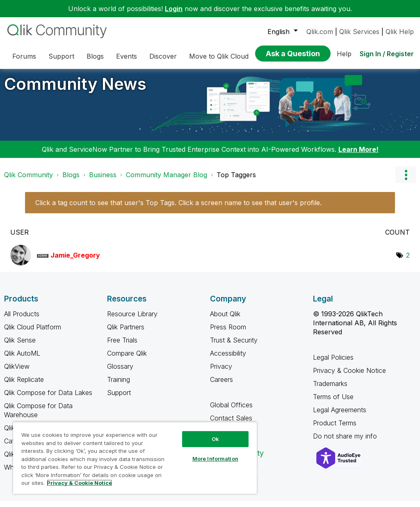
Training (119, 386)
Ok (215, 439)
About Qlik (225, 320)
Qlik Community (29, 181)
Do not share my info (346, 442)
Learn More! (358, 155)
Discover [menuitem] (163, 56)
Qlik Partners (126, 333)
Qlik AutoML (22, 359)
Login (174, 9)
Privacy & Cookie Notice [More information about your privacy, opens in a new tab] (79, 483)
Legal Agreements (340, 416)
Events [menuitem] (127, 56)
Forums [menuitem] (24, 56)
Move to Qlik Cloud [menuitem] (219, 56)
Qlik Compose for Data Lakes (48, 399)
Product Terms (335, 429)
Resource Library (132, 320)
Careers (221, 386)
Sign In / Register (387, 54)
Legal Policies (333, 363)
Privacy (221, 372)
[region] (135, 458)
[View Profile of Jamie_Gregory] (75, 261)
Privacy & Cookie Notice (349, 377)
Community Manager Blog (167, 181)
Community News (75, 90)
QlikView (17, 372)
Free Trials (122, 346)
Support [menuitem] (61, 56)
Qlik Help (400, 32)
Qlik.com (320, 32)
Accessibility (228, 359)
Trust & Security (234, 346)
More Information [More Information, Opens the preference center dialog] (215, 459)
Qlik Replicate (24, 386)
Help (344, 54)
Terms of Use (333, 403)
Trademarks (330, 390)
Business (103, 181)
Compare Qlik (127, 359)
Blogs (71, 181)
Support (119, 399)
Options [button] (406, 181)
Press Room (228, 333)
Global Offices (231, 411)
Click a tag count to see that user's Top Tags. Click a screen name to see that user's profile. (178, 209)
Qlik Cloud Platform (33, 333)
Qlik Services (359, 32)
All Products (22, 320)
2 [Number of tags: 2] (408, 261)
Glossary (120, 372)
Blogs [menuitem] (95, 56)
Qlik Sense (20, 346)
